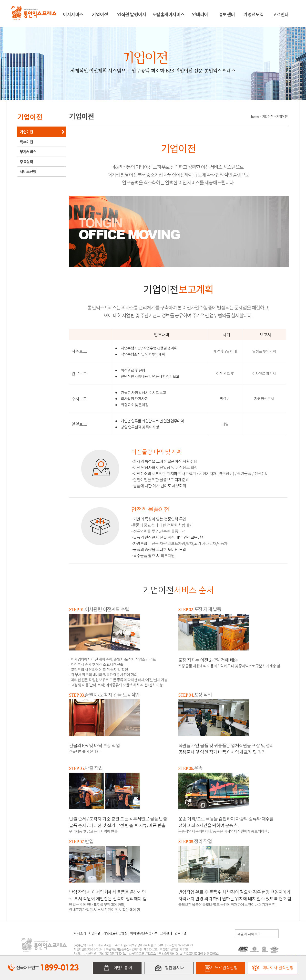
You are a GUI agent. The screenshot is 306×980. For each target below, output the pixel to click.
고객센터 (281, 14)
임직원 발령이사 (132, 14)
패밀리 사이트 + (249, 934)
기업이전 (100, 14)
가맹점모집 (254, 14)
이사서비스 (73, 14)
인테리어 (200, 14)
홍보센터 (227, 14)
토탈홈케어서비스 (168, 14)
